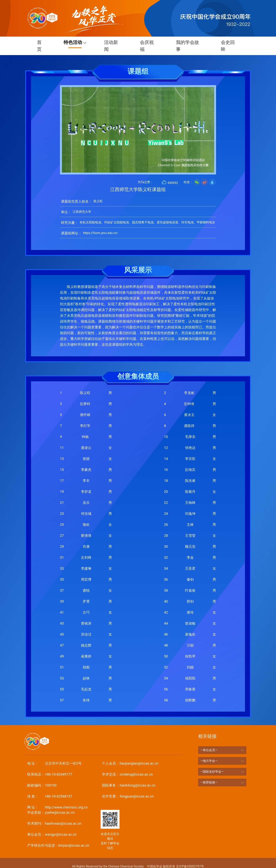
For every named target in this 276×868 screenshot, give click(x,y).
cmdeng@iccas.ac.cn (127, 767)
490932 (170, 175)
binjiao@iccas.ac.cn (58, 838)
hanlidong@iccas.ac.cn (129, 778)
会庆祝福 (147, 42)
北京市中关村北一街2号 (54, 756)
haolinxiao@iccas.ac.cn (54, 816)
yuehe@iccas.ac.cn (51, 806)
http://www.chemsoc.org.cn (57, 800)
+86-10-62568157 (50, 789)
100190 (42, 778)
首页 (39, 42)
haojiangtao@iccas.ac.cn (130, 756)
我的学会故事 (188, 42)
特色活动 (71, 42)
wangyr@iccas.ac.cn (52, 827)
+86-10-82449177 (50, 767)
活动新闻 (111, 42)
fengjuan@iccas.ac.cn (128, 789)
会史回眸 (229, 42)
